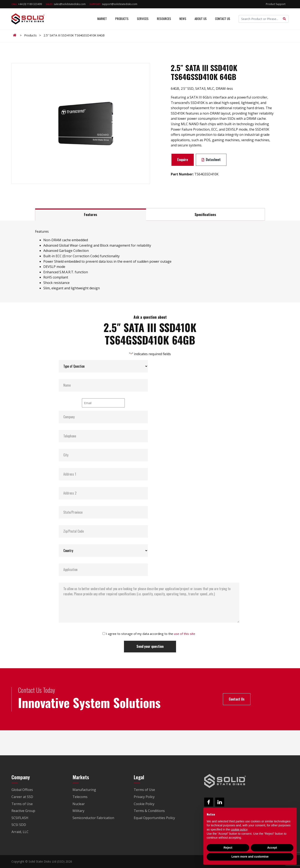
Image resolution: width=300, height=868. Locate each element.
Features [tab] (91, 214)
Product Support (276, 4)
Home (15, 35)
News (183, 19)
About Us (201, 19)
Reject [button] (228, 848)
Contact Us (223, 19)
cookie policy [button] (239, 829)
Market (102, 19)
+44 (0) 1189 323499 (27, 4)
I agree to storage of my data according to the (151, 634)
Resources (164, 19)
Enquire (183, 160)
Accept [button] (272, 848)
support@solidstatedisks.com (113, 4)
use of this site (185, 634)
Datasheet (211, 160)
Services (143, 19)
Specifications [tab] (205, 214)
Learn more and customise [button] (250, 857)
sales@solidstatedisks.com (66, 4)
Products (122, 19)
